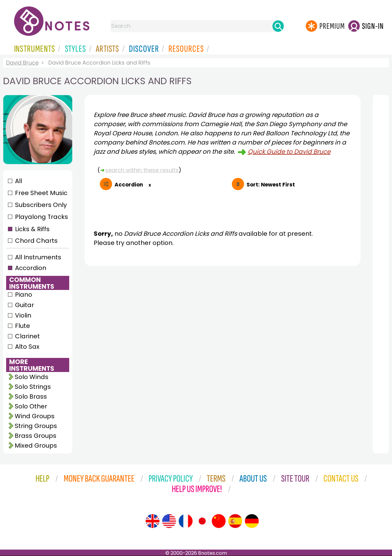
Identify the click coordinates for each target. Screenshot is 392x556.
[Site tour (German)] (252, 521)
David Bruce (22, 63)
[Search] (278, 26)
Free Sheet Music (41, 193)
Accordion (31, 268)
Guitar (24, 305)
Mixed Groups (36, 445)
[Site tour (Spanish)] (235, 521)
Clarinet (27, 336)
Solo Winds (32, 377)
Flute (23, 326)
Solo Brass (31, 396)
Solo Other (31, 406)
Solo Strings (33, 387)
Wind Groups (35, 416)
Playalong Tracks (41, 217)
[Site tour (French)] (186, 521)
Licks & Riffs (32, 229)
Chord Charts (36, 241)
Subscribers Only (41, 205)
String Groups (36, 426)
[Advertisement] (222, 327)
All (19, 181)
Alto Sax (27, 347)
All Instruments (38, 257)
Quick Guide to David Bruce (289, 152)
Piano (24, 295)
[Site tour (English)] (153, 521)
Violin (23, 315)
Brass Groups (36, 436)
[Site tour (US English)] (169, 521)
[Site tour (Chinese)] (219, 521)
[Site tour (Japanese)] (202, 521)
